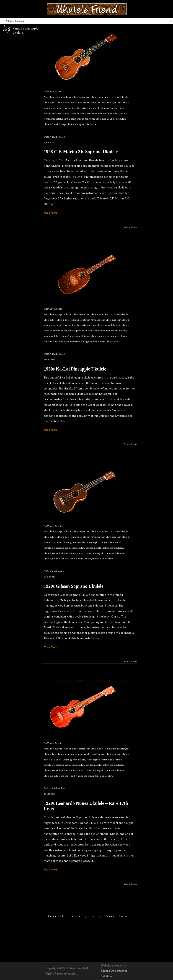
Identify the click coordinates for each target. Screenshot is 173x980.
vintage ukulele (67, 124)
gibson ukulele (78, 542)
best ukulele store (61, 103)
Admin (72, 974)
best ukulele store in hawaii (84, 103)
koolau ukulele (110, 114)
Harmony (67, 108)
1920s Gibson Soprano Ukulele (74, 586)
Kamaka (105, 108)
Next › (110, 916)
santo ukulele (111, 119)
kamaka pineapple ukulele (57, 114)
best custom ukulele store (91, 97)
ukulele (122, 119)
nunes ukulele (96, 119)
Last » (123, 916)
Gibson (66, 542)
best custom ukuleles (115, 97)
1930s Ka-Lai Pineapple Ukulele (75, 369)
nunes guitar (81, 119)
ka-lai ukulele (123, 325)
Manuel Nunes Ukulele (63, 119)
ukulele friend (51, 124)
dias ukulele (56, 108)
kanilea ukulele (78, 114)
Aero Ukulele (50, 97)
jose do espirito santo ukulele (86, 108)
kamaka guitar (117, 108)
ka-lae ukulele (108, 325)
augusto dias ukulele (67, 97)
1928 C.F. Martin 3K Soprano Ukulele (81, 152)
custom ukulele (106, 103)
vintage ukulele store (86, 124)
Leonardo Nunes (67, 336)
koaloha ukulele (94, 114)
